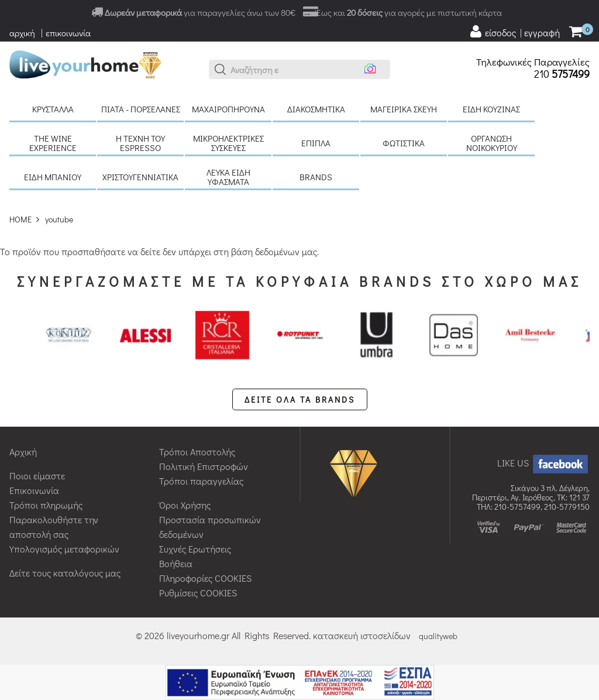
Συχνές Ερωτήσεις (195, 549)
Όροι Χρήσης (185, 505)
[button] (221, 70)
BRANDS (316, 177)
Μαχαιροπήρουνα (228, 109)
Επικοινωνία (34, 490)
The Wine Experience (53, 143)
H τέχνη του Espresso (140, 143)
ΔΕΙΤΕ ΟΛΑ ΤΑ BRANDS (300, 399)
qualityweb (438, 636)
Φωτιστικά (404, 143)
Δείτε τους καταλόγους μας (65, 573)
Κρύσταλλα (53, 109)
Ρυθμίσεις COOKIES (198, 593)
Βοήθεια (176, 563)
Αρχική (23, 452)
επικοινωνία (68, 33)
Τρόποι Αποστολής (197, 452)
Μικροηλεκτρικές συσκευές (228, 143)
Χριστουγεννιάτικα (140, 177)
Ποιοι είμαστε (37, 476)
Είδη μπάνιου (53, 177)
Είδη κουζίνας (491, 109)
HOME (20, 219)
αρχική (22, 33)
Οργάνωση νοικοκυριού (492, 143)
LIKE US (543, 463)
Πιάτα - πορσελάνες (141, 109)
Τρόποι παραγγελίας (201, 481)
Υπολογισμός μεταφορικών (64, 549)
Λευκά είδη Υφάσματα (228, 177)
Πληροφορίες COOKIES (205, 578)
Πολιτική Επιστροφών (204, 466)
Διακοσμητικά (316, 109)
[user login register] (514, 32)
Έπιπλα (316, 143)
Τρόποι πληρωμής (46, 505)
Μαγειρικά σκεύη (404, 109)
